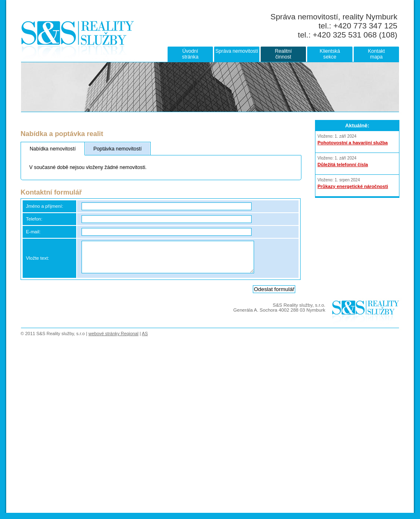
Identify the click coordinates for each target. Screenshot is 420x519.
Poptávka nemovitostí (118, 149)
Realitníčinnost (283, 54)
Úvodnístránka (190, 54)
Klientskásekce (330, 54)
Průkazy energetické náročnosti (353, 186)
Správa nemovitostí (237, 51)
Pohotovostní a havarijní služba (353, 143)
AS (145, 340)
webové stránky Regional (114, 340)
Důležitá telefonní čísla (343, 164)
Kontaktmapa (376, 54)
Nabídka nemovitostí (53, 149)
